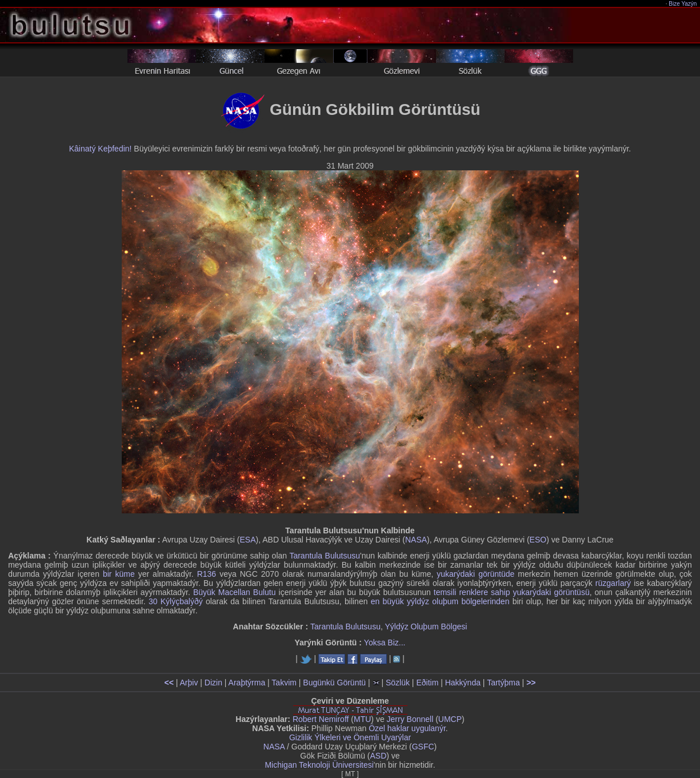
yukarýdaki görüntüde (475, 574)
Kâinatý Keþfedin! (101, 149)
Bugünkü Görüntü (334, 683)
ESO (538, 540)
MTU (362, 719)
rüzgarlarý (613, 583)
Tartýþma (503, 683)
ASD (379, 756)
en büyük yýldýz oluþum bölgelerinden (440, 601)
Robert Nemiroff (321, 719)
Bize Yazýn (683, 4)
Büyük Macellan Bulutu (235, 592)
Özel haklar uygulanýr (407, 728)
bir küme (119, 574)
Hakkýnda (463, 683)
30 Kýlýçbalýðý (176, 601)
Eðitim (427, 683)
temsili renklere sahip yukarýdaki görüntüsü (512, 592)
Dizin (213, 683)
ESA (248, 540)
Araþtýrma (247, 683)
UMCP (450, 719)
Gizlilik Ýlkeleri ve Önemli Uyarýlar (350, 737)
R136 (207, 574)
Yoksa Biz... (385, 643)
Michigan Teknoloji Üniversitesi (319, 765)
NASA (416, 540)
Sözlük (398, 683)
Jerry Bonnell (410, 719)
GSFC (423, 747)
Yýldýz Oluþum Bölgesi (426, 627)
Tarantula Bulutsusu (325, 556)
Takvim (284, 683)
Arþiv (189, 683)
